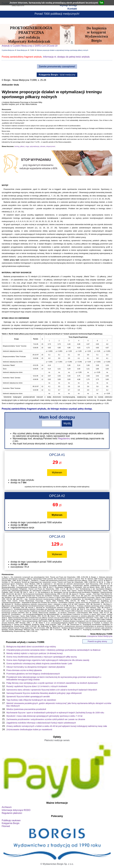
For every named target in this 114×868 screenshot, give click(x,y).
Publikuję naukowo (11, 820)
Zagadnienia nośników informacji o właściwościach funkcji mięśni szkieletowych (41, 723)
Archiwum (7, 807)
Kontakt (72, 9)
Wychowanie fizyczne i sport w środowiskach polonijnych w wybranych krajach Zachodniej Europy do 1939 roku (55, 713)
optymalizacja (34, 146)
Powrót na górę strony (97, 641)
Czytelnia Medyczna (8, 50)
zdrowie (43, 146)
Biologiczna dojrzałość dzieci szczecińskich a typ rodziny (31, 647)
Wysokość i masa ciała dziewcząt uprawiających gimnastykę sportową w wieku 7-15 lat (44, 716)
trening (17, 146)
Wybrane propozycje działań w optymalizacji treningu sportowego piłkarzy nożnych (63, 50)
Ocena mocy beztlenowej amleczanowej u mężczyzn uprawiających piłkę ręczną (41, 657)
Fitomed (6, 826)
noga (27, 146)
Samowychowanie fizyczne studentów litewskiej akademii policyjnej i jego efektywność (44, 693)
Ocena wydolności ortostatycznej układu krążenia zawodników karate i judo (39, 664)
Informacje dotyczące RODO (16, 810)
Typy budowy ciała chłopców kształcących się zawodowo (31, 700)
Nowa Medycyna (22, 50)
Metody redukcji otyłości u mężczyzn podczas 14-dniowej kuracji (34, 653)
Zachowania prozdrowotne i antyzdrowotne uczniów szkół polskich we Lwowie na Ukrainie (46, 719)
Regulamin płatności (12, 813)
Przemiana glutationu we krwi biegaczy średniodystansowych (33, 674)
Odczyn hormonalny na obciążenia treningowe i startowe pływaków (36, 667)
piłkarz (22, 146)
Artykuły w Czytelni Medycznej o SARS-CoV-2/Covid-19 (30, 46)
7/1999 (32, 50)
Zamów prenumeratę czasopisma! (57, 66)
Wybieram (57, 472)
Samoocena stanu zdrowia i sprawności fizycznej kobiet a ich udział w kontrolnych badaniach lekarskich (52, 690)
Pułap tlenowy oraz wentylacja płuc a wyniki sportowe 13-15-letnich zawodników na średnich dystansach (52, 683)
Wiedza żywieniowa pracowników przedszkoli (26, 709)
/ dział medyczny (57, 75)
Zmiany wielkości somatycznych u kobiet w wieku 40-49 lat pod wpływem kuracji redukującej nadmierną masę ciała (57, 726)
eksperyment (51, 146)
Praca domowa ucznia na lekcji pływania (24, 670)
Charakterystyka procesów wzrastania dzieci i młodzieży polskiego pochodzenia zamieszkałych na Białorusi (53, 650)
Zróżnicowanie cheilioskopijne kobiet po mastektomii (29, 730)
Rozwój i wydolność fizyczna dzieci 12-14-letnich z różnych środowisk (37, 686)
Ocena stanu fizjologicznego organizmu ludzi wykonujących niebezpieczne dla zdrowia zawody (48, 660)
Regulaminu (64, 439)
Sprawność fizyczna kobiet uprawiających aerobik (28, 697)
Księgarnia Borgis (11, 823)
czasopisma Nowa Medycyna (100, 636)
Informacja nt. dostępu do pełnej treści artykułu (66, 57)
